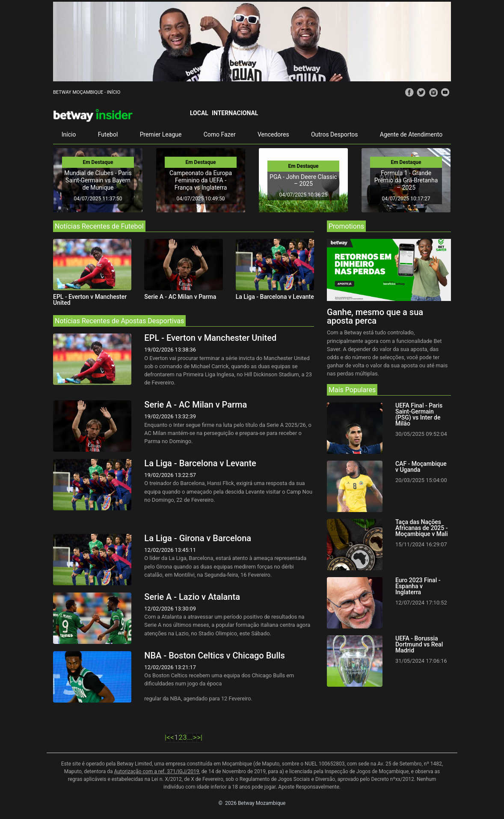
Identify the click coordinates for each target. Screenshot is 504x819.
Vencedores (273, 134)
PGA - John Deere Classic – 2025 (303, 180)
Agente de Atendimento (411, 134)
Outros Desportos (335, 134)
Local (199, 113)
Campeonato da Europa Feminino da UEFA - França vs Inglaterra (201, 180)
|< (167, 737)
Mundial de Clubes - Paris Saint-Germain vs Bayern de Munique (98, 180)
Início (69, 134)
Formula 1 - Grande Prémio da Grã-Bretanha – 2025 (406, 180)
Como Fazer (220, 134)
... (190, 737)
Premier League (161, 134)
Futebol (108, 134)
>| (199, 737)
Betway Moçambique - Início (87, 92)
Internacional (235, 113)
